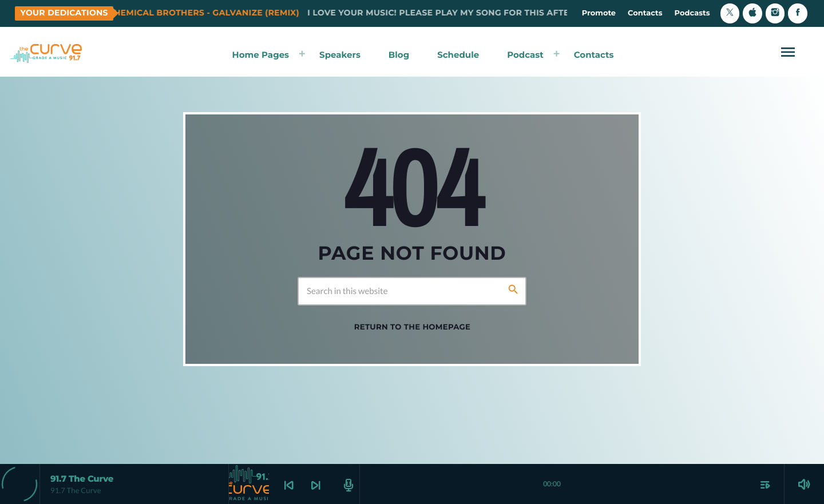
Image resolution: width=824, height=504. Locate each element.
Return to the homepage (413, 327)
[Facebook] (798, 13)
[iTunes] (752, 13)
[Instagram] (775, 13)
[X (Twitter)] (730, 13)
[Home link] (46, 52)
